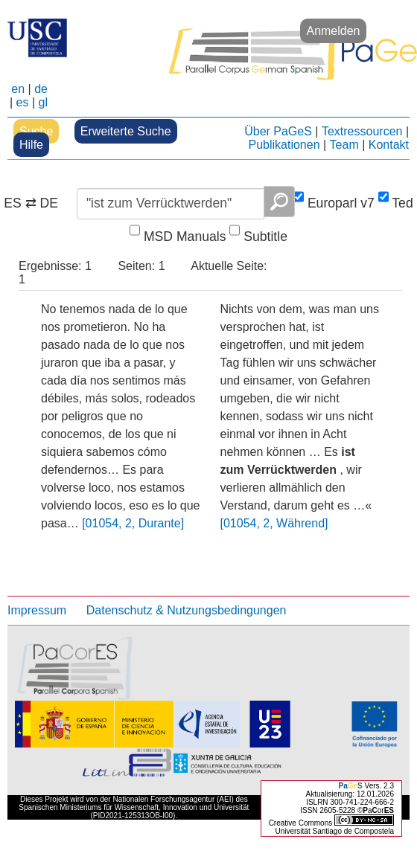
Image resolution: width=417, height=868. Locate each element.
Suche (36, 131)
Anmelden (333, 31)
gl (43, 102)
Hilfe (31, 145)
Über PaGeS (278, 131)
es (23, 102)
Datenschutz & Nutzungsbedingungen (187, 610)
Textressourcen (362, 131)
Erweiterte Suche (126, 131)
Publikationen (284, 145)
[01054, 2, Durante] (133, 523)
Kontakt (389, 145)
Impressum (37, 610)
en (18, 89)
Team (344, 145)
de (41, 89)
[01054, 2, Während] (274, 523)
